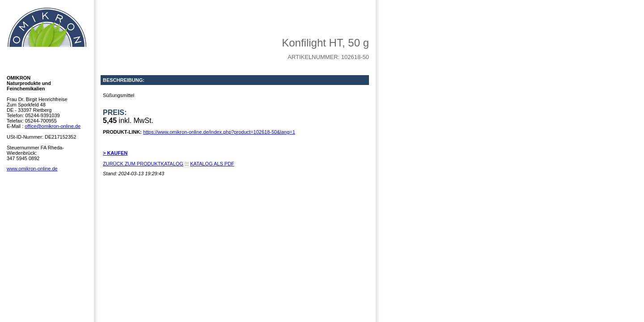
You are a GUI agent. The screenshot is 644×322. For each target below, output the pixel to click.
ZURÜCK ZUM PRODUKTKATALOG (143, 164)
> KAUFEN (115, 153)
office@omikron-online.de (53, 126)
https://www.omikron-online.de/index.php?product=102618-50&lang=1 (219, 132)
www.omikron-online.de (32, 169)
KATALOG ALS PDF (212, 164)
